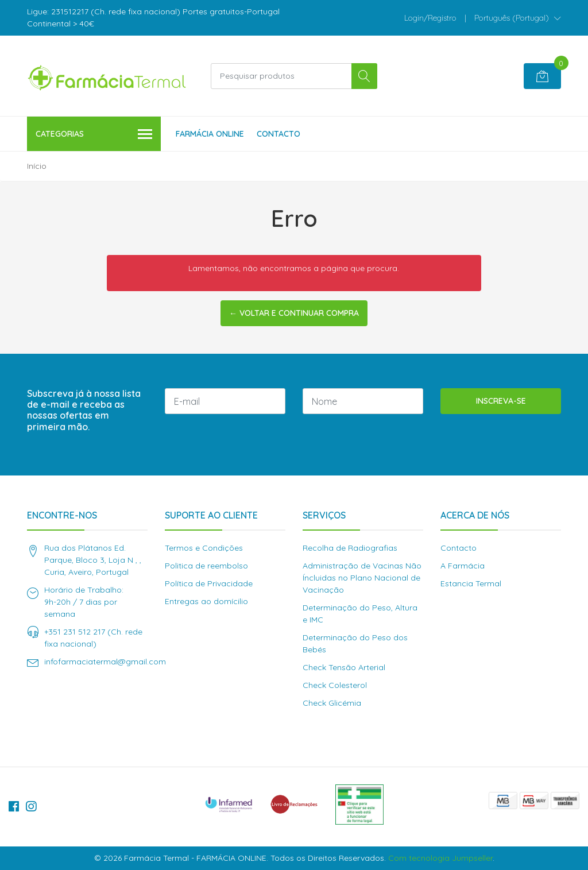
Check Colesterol (335, 685)
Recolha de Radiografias (350, 548)
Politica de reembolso (206, 566)
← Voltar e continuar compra (294, 313)
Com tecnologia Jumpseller (440, 858)
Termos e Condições (204, 548)
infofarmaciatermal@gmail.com (105, 662)
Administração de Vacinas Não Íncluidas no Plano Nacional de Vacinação (362, 578)
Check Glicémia (332, 703)
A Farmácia (463, 566)
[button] (518, 18)
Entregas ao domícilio (206, 601)
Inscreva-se (501, 401)
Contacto (278, 134)
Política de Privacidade (209, 583)
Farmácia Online (210, 134)
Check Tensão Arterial (344, 667)
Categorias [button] (94, 135)
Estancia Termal (471, 583)
